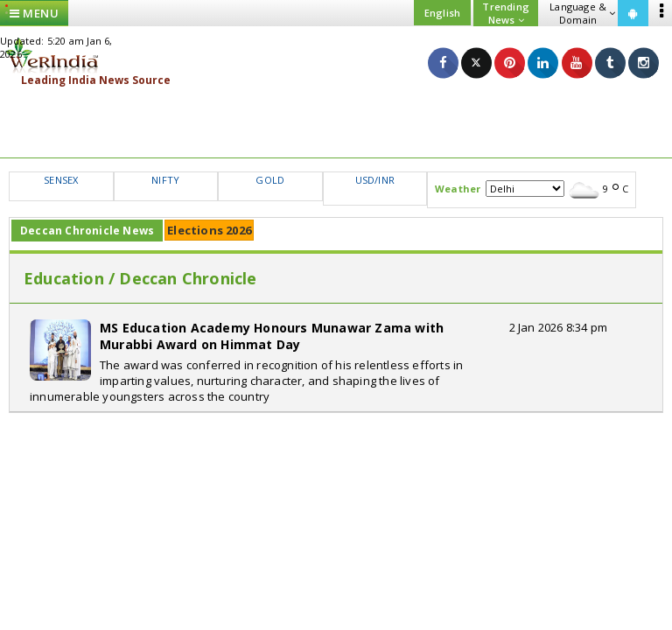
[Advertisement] (336, 122)
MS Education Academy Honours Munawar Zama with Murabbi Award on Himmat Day (272, 336)
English (442, 13)
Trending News (506, 13)
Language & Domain (582, 13)
